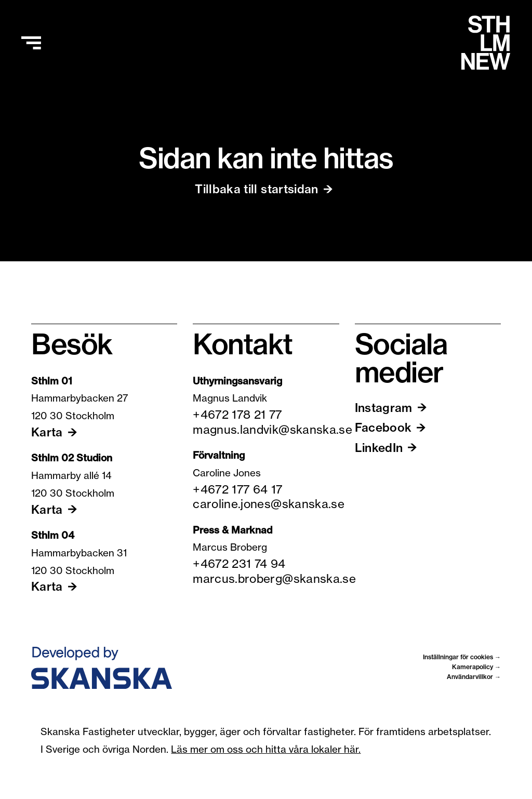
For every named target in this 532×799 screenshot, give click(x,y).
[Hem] (486, 43)
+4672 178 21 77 (237, 415)
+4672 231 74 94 (239, 564)
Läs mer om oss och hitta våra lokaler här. (266, 749)
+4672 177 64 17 (237, 489)
